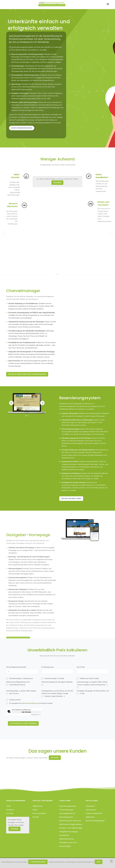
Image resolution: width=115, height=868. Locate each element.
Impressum (90, 806)
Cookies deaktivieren (94, 813)
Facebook (10, 810)
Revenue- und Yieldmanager (71, 828)
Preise (35, 810)
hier (99, 862)
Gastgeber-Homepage (68, 832)
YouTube (10, 813)
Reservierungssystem (68, 806)
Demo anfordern (39, 813)
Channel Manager (66, 810)
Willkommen (38, 806)
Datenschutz (91, 810)
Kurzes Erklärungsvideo (22, 128)
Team (9, 806)
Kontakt (36, 817)
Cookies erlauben (38, 862)
